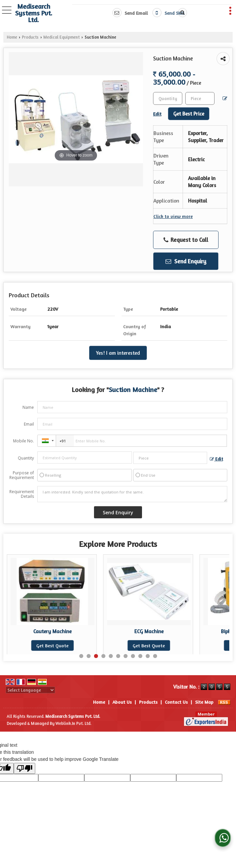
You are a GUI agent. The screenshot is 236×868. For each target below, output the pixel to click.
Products (30, 37)
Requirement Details (22, 494)
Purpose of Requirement (22, 475)
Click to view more (173, 216)
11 (155, 656)
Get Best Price (189, 114)
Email (29, 424)
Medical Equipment (61, 37)
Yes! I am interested (118, 353)
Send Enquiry (186, 261)
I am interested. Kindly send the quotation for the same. (132, 494)
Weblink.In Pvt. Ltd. (73, 723)
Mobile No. (23, 441)
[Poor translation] (25, 768)
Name (28, 407)
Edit (216, 459)
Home (12, 37)
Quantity (26, 458)
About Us (122, 702)
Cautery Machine (149, 631)
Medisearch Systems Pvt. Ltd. (34, 13)
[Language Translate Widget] (30, 690)
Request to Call (186, 240)
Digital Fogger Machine (52, 631)
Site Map (204, 702)
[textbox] (200, 98)
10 (148, 656)
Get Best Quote (52, 645)
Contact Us (176, 702)
